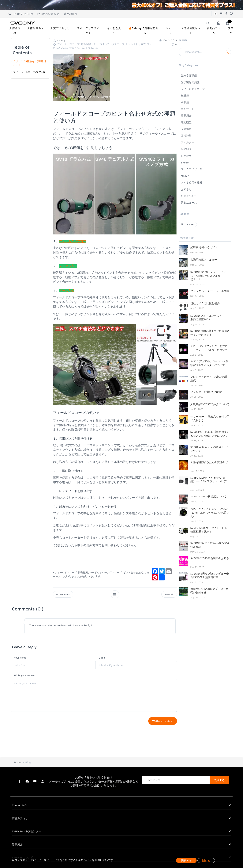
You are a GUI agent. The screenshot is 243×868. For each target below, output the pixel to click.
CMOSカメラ (189, 196)
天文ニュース (189, 203)
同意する (186, 860)
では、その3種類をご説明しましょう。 (30, 63)
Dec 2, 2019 (168, 40)
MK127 (185, 176)
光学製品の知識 (190, 82)
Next (169, 594)
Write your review (24, 676)
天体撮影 (186, 129)
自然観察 (186, 156)
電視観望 (186, 122)
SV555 (185, 162)
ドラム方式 (67, 291)
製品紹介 (186, 149)
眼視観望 (186, 136)
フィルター (188, 142)
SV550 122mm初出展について (209, 496)
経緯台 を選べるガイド (204, 247)
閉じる (206, 860)
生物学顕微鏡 (189, 75)
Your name (20, 658)
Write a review (162, 722)
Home (18, 764)
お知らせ (186, 189)
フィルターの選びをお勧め (206, 392)
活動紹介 (186, 115)
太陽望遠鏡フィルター (204, 260)
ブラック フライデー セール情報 (210, 291)
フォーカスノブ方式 (73, 241)
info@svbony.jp (48, 14)
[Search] (205, 52)
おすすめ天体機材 (192, 182)
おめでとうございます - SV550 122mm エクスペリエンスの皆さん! (210, 512)
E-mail (102, 658)
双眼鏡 (185, 102)
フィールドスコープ (193, 89)
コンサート (188, 109)
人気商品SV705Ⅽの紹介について (210, 404)
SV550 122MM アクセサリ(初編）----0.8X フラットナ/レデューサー (210, 481)
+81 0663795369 (21, 14)
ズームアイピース (192, 169)
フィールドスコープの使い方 (29, 72)
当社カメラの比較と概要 (205, 303)
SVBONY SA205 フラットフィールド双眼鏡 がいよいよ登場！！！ (210, 276)
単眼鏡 (185, 96)
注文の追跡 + (72, 14)
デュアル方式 (68, 266)
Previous (63, 594)
